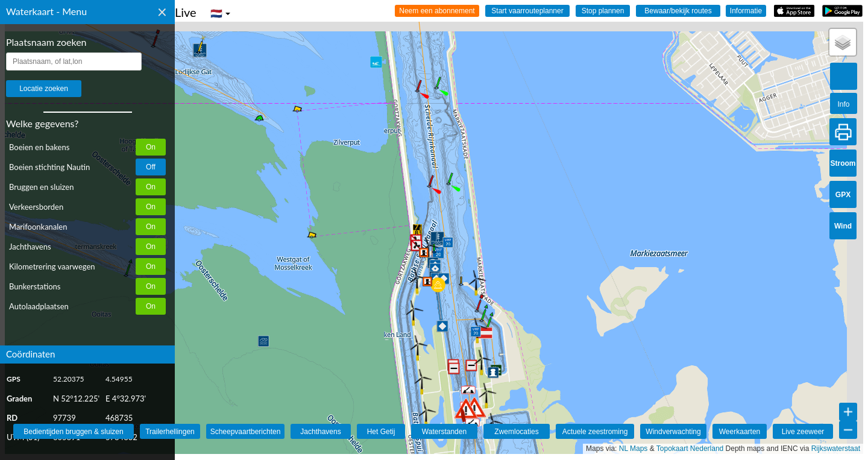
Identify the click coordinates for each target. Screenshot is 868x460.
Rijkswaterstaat (836, 449)
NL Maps (634, 449)
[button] (198, 52)
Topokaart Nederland (690, 449)
